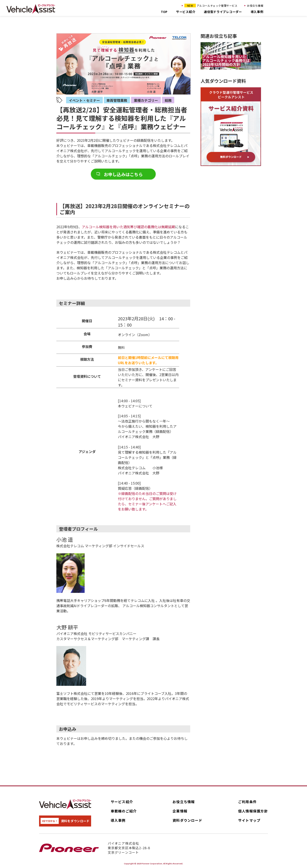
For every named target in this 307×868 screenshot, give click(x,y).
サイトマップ (249, 820)
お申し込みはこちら (123, 174)
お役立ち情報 (255, 6)
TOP (164, 12)
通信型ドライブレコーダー (223, 12)
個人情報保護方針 (253, 811)
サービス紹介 (186, 12)
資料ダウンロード (187, 820)
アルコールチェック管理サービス (211, 6)
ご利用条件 (247, 802)
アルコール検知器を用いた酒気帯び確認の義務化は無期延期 (128, 227)
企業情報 (180, 811)
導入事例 (257, 12)
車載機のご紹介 (124, 811)
